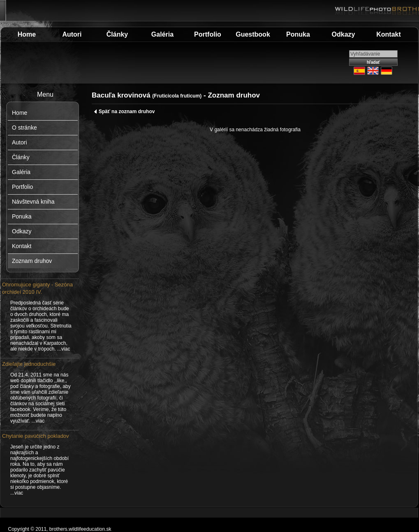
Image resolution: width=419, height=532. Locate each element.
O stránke (24, 128)
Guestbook (253, 34)
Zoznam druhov (32, 261)
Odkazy (344, 34)
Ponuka (298, 34)
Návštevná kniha (33, 202)
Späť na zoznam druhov (124, 112)
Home (27, 34)
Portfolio (208, 34)
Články (117, 34)
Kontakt (389, 34)
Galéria (162, 34)
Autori (72, 34)
